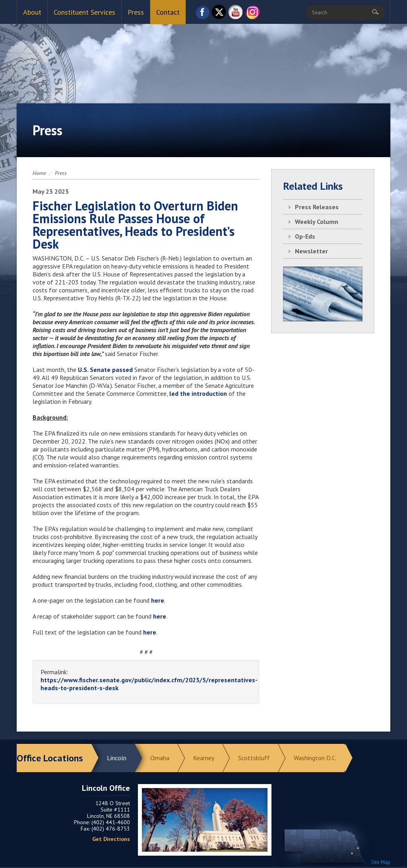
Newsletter (311, 251)
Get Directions (111, 839)
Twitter (219, 14)
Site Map (381, 862)
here (158, 600)
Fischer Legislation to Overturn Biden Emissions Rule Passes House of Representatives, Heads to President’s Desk (135, 225)
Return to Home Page (203, 56)
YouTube (236, 14)
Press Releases (317, 207)
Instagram (252, 14)
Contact (168, 12)
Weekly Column (317, 222)
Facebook (202, 14)
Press (136, 12)
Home (39, 173)
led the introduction (198, 393)
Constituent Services (84, 12)
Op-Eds (305, 236)
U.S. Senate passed (105, 370)
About (32, 12)
